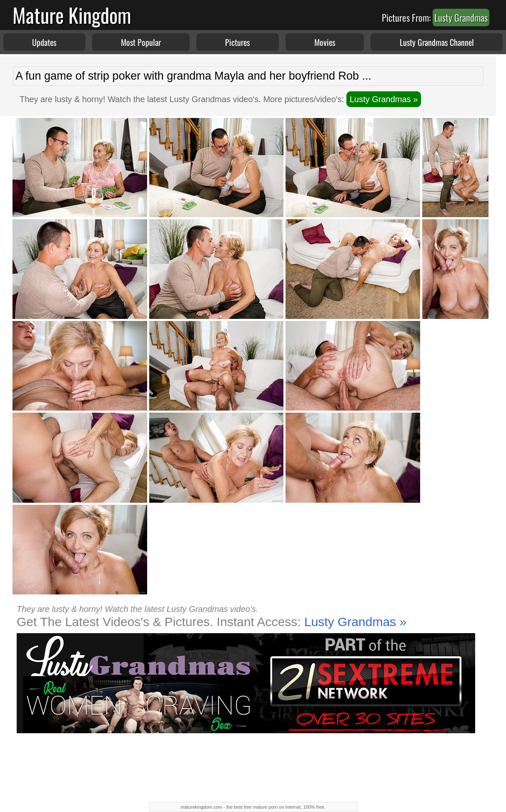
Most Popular (141, 42)
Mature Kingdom (72, 15)
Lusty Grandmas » (384, 99)
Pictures (237, 42)
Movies (325, 42)
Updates (44, 42)
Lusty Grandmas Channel (437, 42)
